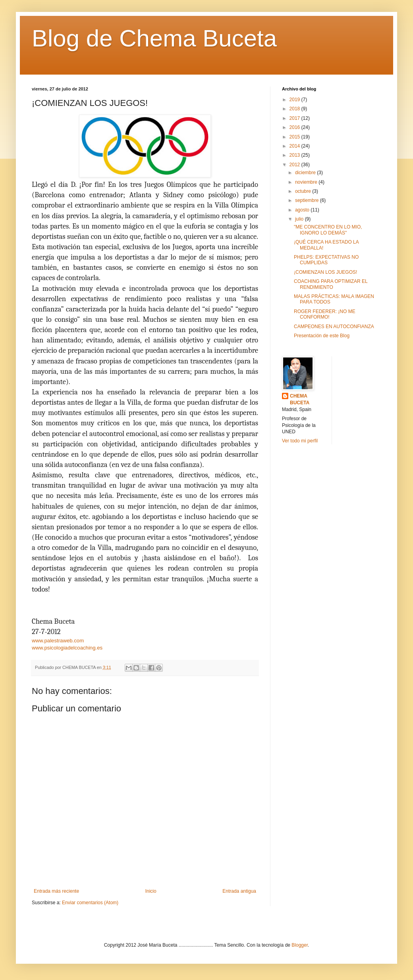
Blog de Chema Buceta (154, 38)
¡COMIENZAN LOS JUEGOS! (325, 272)
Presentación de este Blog (322, 336)
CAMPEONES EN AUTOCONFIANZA (334, 327)
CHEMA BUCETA (300, 399)
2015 (295, 137)
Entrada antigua (239, 891)
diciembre (306, 173)
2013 (295, 155)
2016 (295, 127)
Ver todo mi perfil (300, 441)
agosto (303, 210)
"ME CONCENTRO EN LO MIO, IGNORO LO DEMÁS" (328, 230)
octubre (304, 191)
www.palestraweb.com (58, 641)
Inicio (151, 891)
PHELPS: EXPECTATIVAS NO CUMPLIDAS (326, 260)
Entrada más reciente (56, 891)
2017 (295, 118)
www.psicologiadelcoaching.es (67, 648)
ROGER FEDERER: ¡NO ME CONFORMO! (325, 314)
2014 (295, 146)
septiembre (308, 200)
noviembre (307, 182)
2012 (295, 165)
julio (300, 219)
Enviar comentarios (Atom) (90, 903)
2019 (295, 100)
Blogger (300, 945)
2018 (295, 109)
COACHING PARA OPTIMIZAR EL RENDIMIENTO (331, 284)
